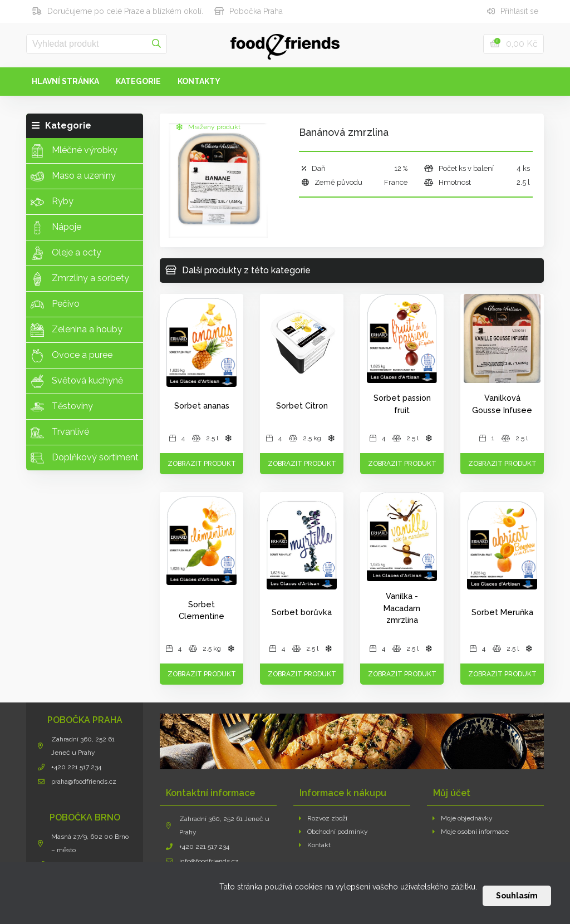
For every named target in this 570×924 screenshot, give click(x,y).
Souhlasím (517, 896)
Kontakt (315, 845)
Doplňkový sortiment (85, 458)
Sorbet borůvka (302, 612)
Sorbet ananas (202, 406)
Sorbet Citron (302, 406)
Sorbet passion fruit (402, 404)
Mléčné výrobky (74, 151)
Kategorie (138, 81)
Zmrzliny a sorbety (80, 279)
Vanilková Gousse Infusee (502, 404)
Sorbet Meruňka (502, 612)
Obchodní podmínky (333, 832)
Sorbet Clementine (202, 610)
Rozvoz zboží (323, 818)
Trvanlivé (60, 432)
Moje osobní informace (471, 832)
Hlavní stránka (65, 81)
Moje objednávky (463, 818)
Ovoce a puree (72, 356)
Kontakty (199, 81)
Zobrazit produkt (202, 464)
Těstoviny (62, 407)
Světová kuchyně (77, 381)
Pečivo (55, 304)
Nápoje (56, 228)
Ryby (52, 202)
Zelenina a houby (77, 330)
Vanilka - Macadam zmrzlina (402, 608)
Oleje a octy (66, 253)
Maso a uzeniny (73, 176)
